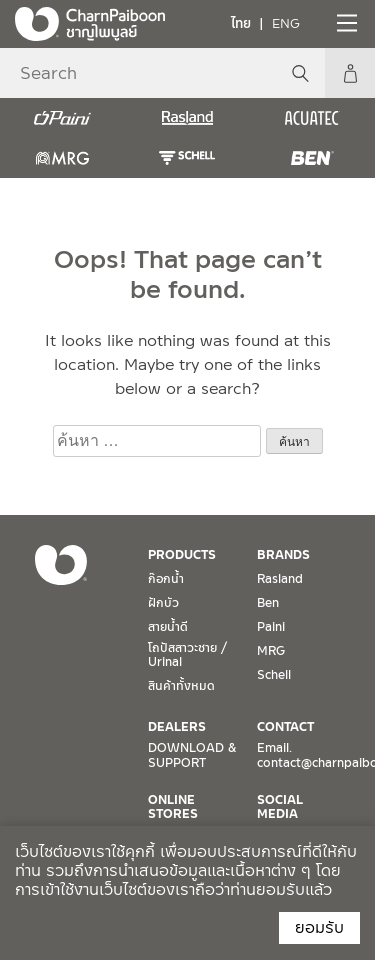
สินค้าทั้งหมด (181, 686)
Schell (274, 675)
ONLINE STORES (173, 807)
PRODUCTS (182, 555)
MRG (271, 651)
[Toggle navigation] (345, 23)
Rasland (280, 579)
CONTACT (285, 727)
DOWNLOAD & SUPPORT (192, 755)
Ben (268, 603)
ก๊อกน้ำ (166, 579)
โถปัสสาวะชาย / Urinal (187, 655)
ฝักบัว (163, 603)
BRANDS (283, 555)
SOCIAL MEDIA (280, 807)
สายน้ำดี (168, 627)
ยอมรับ (319, 927)
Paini (271, 627)
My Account (350, 73)
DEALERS (177, 727)
